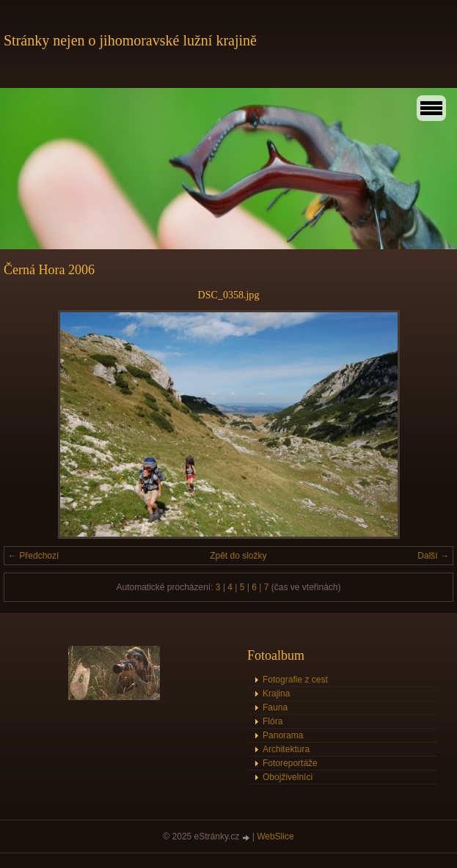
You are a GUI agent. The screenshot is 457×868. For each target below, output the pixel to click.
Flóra (273, 721)
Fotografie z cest (295, 680)
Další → (433, 556)
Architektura (286, 749)
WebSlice (275, 836)
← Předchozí (33, 556)
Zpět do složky (238, 556)
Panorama (283, 735)
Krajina (276, 694)
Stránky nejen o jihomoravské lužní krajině (130, 40)
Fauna (275, 707)
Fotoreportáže (290, 763)
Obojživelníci (288, 777)
